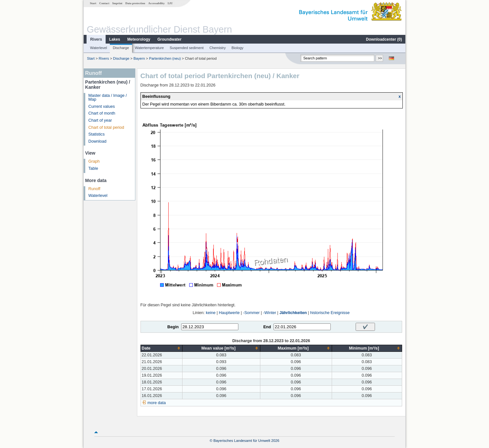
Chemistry (217, 48)
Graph (94, 161)
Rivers (96, 39)
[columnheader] (161, 348)
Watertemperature (150, 48)
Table (93, 168)
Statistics (97, 134)
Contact (104, 3)
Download (98, 141)
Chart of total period (106, 127)
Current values (102, 107)
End (267, 327)
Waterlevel (99, 48)
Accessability (156, 3)
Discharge (121, 48)
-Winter (270, 313)
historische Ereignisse (330, 313)
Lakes (115, 39)
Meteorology (139, 39)
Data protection (135, 3)
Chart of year (100, 120)
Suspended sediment (187, 48)
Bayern (139, 58)
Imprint (117, 3)
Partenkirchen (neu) (165, 58)
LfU (170, 3)
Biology (238, 48)
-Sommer (251, 313)
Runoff (94, 189)
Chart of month (102, 113)
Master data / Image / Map (108, 98)
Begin (173, 327)
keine (211, 313)
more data (157, 403)
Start (93, 3)
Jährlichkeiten (293, 313)
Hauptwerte (229, 313)
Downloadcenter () (384, 39)
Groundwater (169, 39)
